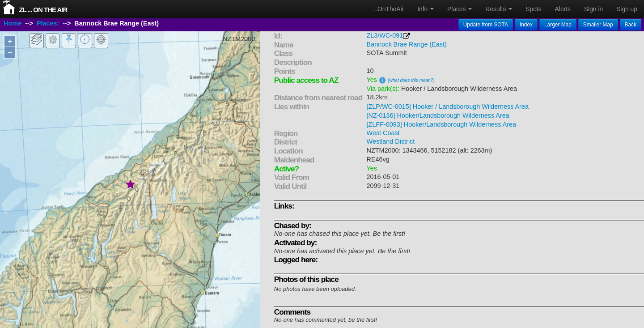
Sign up (627, 9)
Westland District (391, 141)
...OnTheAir (388, 9)
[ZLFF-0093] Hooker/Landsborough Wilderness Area (441, 124)
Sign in (593, 9)
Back (631, 25)
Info (426, 9)
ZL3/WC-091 (385, 35)
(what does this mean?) (411, 80)
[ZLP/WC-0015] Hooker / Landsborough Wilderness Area (448, 106)
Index (526, 25)
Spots (533, 9)
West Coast (383, 133)
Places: (48, 24)
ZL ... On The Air (43, 10)
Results (499, 9)
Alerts (563, 9)
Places (460, 9)
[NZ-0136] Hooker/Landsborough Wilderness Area (438, 115)
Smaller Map (598, 25)
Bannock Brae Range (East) (407, 44)
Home (13, 24)
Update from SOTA (486, 25)
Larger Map (558, 25)
